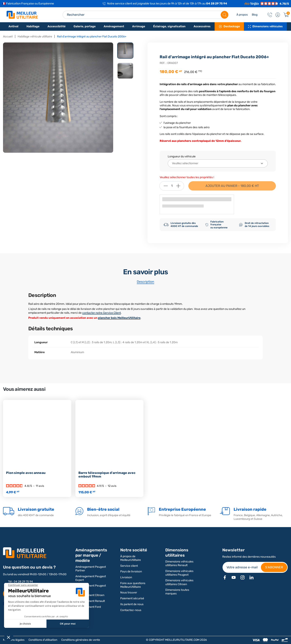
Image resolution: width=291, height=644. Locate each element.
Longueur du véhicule (182, 156)
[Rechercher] (225, 15)
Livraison (126, 577)
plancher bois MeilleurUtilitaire (119, 318)
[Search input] (145, 15)
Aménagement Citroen (90, 595)
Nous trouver (129, 593)
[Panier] (286, 15)
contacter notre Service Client (102, 313)
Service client (129, 566)
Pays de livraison (131, 571)
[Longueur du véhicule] (218, 163)
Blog (255, 15)
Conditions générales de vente (81, 640)
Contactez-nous (131, 610)
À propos (242, 15)
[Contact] (270, 15)
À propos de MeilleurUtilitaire (131, 558)
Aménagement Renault (90, 601)
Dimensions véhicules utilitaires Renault (179, 563)
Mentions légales (14, 640)
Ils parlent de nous (132, 604)
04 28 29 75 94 (217, 4)
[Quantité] (172, 186)
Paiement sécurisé (132, 598)
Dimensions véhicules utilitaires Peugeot (179, 573)
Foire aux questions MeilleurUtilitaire (133, 585)
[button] (278, 15)
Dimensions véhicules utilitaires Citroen (179, 582)
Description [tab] (145, 282)
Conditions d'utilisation (43, 640)
